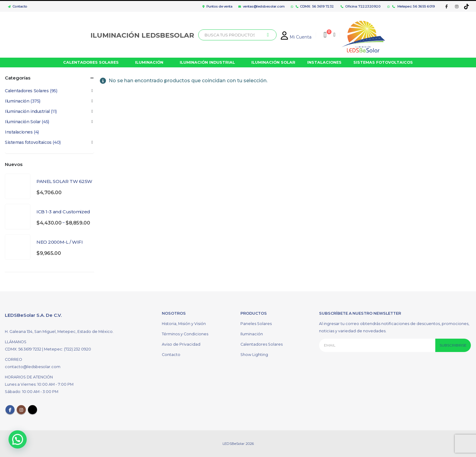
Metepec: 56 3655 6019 (414, 6)
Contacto (16, 6)
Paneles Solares (256, 324)
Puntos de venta (217, 6)
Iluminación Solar (23, 122)
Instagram (21, 410)
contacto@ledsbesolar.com (33, 367)
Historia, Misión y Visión (184, 324)
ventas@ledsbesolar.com (262, 6)
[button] (19, 439)
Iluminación (17, 101)
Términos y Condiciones (185, 334)
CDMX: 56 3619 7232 (315, 6)
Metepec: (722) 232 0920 (68, 349)
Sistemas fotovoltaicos (28, 142)
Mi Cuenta (296, 37)
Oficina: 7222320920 (360, 6)
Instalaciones (19, 132)
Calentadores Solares (27, 91)
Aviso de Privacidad (181, 344)
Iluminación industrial (27, 111)
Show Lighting (254, 355)
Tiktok (32, 410)
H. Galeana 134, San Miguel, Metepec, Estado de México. (59, 332)
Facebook (10, 410)
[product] (18, 186)
